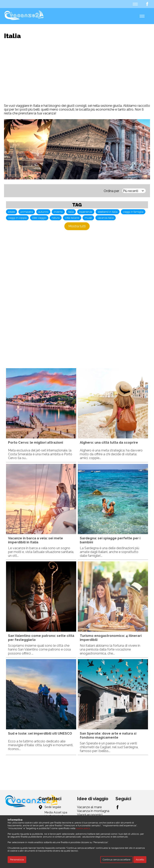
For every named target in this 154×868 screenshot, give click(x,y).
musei (88, 218)
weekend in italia (108, 212)
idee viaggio (39, 218)
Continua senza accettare (117, 860)
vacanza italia (106, 218)
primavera (27, 212)
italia (71, 212)
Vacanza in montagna (93, 811)
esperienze (86, 212)
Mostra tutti (77, 226)
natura (56, 218)
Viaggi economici (90, 815)
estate (12, 212)
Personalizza (17, 860)
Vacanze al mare (89, 807)
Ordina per (111, 191)
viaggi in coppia (17, 218)
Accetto (140, 860)
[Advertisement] (79, 72)
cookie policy (83, 828)
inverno (58, 212)
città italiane (72, 218)
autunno (43, 212)
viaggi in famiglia (133, 212)
